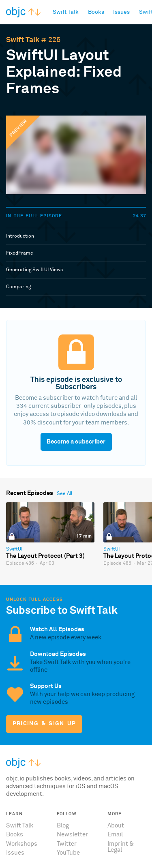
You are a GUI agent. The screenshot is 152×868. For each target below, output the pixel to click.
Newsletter (72, 835)
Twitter (67, 844)
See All (64, 494)
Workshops (22, 844)
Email (115, 835)
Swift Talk (23, 40)
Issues (15, 853)
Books (15, 835)
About (116, 826)
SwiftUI (14, 549)
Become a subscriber (76, 442)
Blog (63, 826)
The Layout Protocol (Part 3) (45, 556)
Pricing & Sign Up (44, 724)
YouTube (68, 853)
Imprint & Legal (121, 847)
